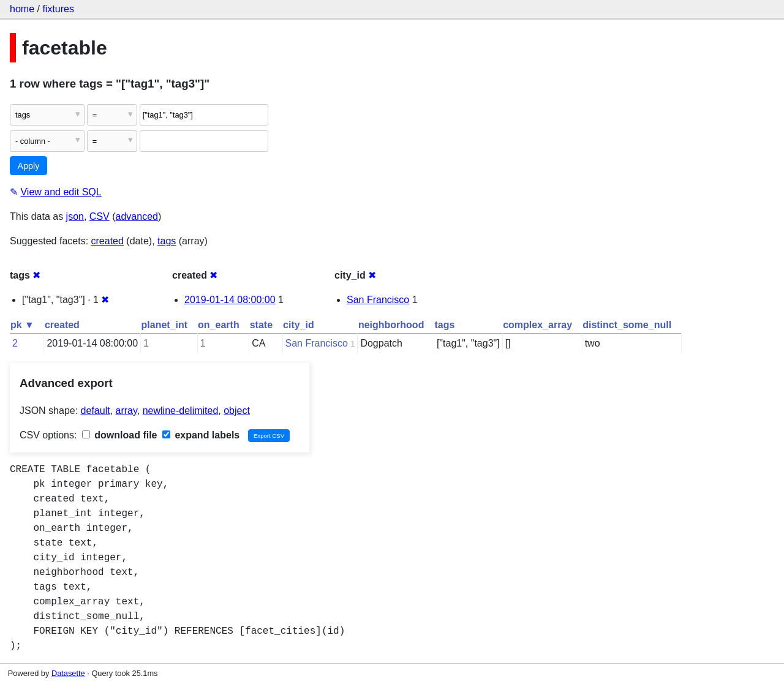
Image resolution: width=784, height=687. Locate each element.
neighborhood (391, 325)
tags (167, 241)
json (75, 216)
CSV (100, 216)
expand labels (201, 435)
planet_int (165, 325)
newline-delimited (181, 411)
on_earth (219, 325)
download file (120, 435)
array (126, 411)
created (107, 241)
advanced (137, 216)
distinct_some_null (627, 325)
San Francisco (378, 300)
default (96, 411)
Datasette (68, 673)
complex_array (537, 325)
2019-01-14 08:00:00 (230, 300)
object (237, 411)
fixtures (58, 9)
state (261, 325)
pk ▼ (22, 325)
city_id (299, 325)
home (22, 9)
